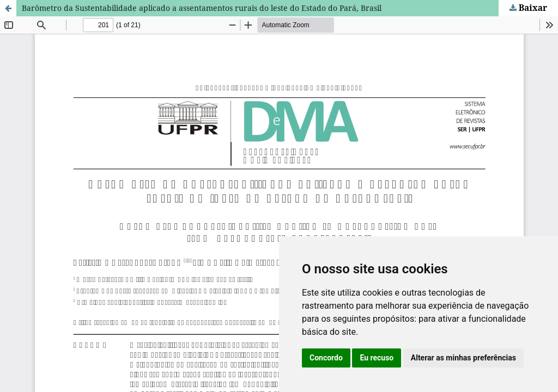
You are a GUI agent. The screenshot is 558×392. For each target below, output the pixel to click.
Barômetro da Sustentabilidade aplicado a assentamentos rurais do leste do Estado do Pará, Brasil (202, 8)
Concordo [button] (326, 358)
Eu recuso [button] (377, 358)
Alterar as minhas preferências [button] (463, 358)
